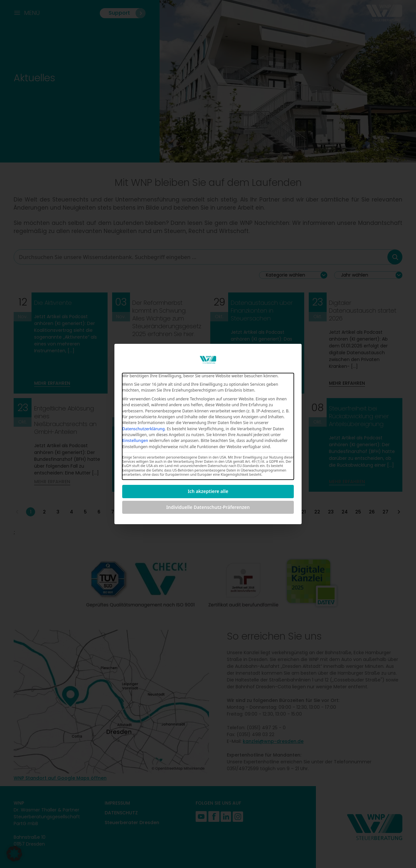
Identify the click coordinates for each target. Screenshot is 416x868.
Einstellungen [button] (135, 440)
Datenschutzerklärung (143, 429)
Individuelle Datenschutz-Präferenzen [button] (208, 507)
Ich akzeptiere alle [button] (208, 491)
